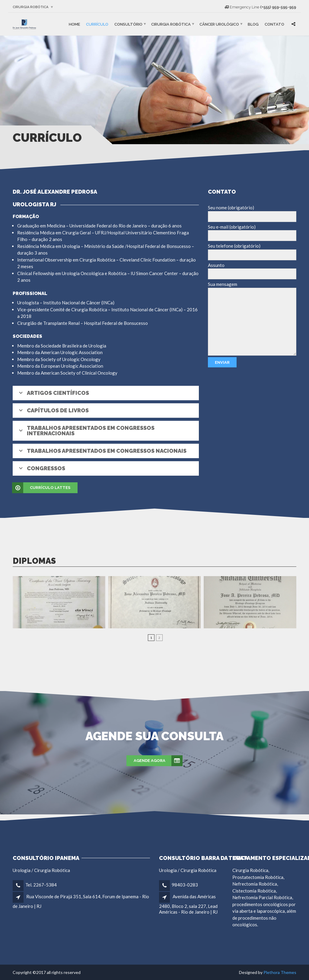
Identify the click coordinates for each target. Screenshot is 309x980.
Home (74, 24)
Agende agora (158, 761)
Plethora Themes (280, 972)
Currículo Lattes (41, 488)
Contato (274, 24)
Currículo (97, 24)
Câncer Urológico (219, 24)
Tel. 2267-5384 (41, 885)
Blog (253, 24)
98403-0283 (185, 885)
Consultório (128, 24)
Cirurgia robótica (30, 7)
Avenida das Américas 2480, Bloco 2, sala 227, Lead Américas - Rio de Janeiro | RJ (188, 904)
